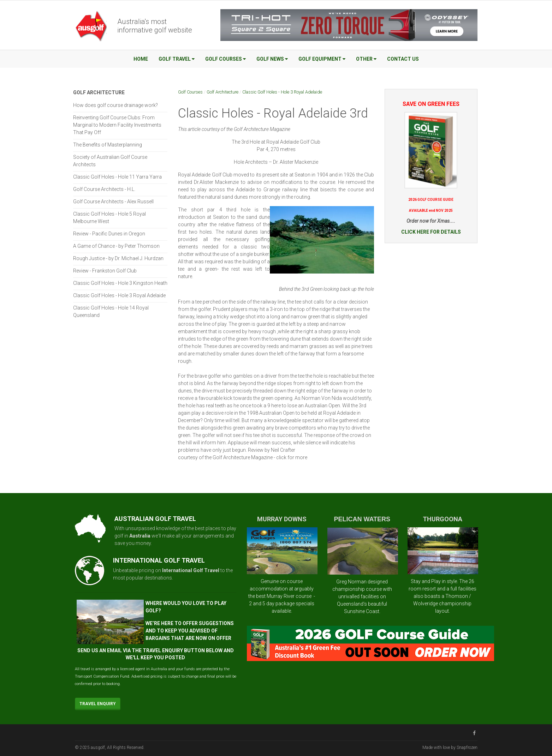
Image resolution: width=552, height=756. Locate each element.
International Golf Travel (191, 570)
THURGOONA (443, 519)
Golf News (272, 59)
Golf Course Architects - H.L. (104, 189)
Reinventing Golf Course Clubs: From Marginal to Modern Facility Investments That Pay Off (117, 125)
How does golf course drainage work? (115, 105)
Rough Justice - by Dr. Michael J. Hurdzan (118, 258)
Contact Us (403, 59)
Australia (140, 536)
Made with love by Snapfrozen (450, 748)
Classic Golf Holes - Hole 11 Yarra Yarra (117, 177)
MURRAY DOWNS (282, 519)
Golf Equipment (322, 59)
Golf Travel (177, 59)
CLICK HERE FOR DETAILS (431, 232)
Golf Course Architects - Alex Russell (113, 202)
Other (366, 59)
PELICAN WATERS (362, 519)
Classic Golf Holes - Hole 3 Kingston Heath (120, 283)
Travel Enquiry (98, 704)
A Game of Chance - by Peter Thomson (116, 246)
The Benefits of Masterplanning (108, 145)
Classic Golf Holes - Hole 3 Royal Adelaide (282, 92)
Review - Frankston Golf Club (105, 271)
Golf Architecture (222, 92)
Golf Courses (225, 59)
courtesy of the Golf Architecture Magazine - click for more (243, 457)
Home (141, 59)
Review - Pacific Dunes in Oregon (109, 234)
